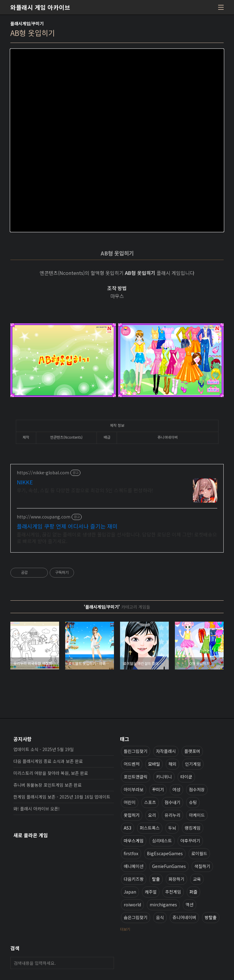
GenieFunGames (169, 866)
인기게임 (193, 764)
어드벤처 (132, 764)
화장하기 (176, 879)
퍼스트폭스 (150, 828)
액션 (190, 904)
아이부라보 (134, 789)
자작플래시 (166, 751)
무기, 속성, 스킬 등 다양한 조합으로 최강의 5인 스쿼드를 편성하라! (85, 490)
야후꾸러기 (190, 841)
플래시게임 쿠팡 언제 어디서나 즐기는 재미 (67, 526)
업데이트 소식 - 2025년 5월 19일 (44, 749)
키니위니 (164, 777)
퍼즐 (193, 892)
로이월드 (199, 853)
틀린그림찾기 (136, 751)
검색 (108, 963)
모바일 (154, 764)
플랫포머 (192, 751)
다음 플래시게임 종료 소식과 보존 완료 (48, 761)
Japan (130, 892)
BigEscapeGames (165, 853)
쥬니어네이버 (184, 917)
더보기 (125, 929)
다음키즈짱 (134, 879)
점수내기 (172, 802)
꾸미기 (158, 789)
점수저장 (197, 789)
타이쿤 (186, 777)
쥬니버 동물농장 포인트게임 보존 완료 (48, 785)
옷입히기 (132, 815)
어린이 (130, 802)
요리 (152, 815)
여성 (176, 789)
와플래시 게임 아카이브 (40, 7)
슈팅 (193, 802)
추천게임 (173, 892)
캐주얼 (151, 892)
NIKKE (25, 482)
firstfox (131, 853)
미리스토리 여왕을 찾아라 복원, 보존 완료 (51, 773)
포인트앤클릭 (136, 777)
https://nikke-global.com (43, 473)
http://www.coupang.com (44, 517)
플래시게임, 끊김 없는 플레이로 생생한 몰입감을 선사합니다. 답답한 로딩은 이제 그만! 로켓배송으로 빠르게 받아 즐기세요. (117, 537)
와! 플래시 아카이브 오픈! (37, 809)
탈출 (156, 879)
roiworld (132, 904)
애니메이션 (134, 866)
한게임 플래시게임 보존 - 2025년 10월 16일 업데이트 (62, 797)
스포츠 (150, 802)
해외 (172, 764)
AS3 (128, 828)
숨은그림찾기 (136, 917)
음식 (160, 917)
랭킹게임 (193, 828)
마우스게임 (134, 841)
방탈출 (211, 917)
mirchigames (163, 904)
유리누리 (172, 815)
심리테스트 (162, 841)
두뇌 (172, 828)
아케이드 (197, 815)
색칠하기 (202, 866)
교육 (197, 879)
